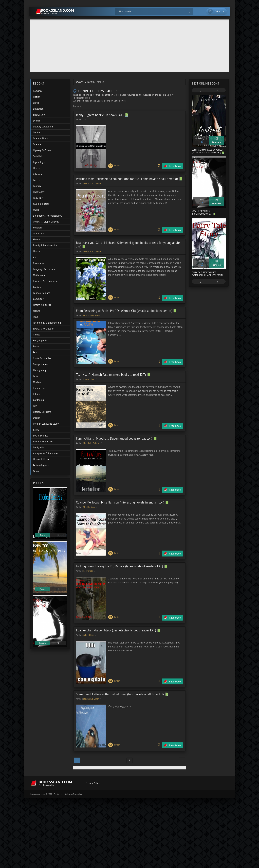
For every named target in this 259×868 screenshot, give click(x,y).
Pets (35, 352)
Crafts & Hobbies (42, 358)
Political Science (42, 293)
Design (37, 418)
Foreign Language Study (46, 424)
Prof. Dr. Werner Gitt (92, 313)
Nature (37, 311)
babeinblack (89, 628)
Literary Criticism (42, 412)
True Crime (39, 234)
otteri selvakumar (91, 691)
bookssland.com (85, 82)
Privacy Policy (92, 775)
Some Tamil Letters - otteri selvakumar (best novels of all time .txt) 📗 (122, 686)
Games (37, 335)
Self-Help (38, 156)
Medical (37, 382)
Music (36, 210)
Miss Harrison (89, 502)
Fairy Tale (38, 198)
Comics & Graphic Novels (46, 222)
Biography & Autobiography (48, 216)
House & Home (41, 459)
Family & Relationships (45, 245)
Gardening (38, 400)
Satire (36, 430)
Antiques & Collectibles (45, 453)
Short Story (39, 115)
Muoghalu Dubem (91, 439)
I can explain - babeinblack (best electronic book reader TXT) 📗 (118, 623)
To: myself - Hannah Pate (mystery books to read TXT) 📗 (113, 371)
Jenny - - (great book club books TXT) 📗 (102, 115)
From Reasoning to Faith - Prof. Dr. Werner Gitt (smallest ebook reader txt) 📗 (126, 308)
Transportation (40, 364)
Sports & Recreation (44, 329)
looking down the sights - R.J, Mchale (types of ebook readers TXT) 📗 (122, 560)
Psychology (39, 162)
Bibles (36, 394)
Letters (117, 165)
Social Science (41, 436)
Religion (37, 228)
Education (38, 109)
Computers (39, 299)
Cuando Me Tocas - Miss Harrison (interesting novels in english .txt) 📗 (122, 497)
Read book (175, 165)
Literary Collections (43, 127)
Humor (37, 251)
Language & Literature (45, 269)
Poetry (36, 180)
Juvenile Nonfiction (43, 442)
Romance (38, 91)
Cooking (37, 287)
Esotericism (39, 263)
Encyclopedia (40, 340)
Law (35, 406)
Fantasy (37, 186)
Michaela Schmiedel (92, 183)
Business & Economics (45, 281)
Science (37, 144)
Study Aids (38, 447)
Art (35, 257)
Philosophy (39, 192)
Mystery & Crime (42, 150)
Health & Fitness (42, 305)
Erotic (36, 103)
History (37, 239)
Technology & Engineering (47, 323)
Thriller (37, 132)
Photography (40, 370)
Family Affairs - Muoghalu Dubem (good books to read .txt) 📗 (117, 434)
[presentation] (200, 91)
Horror (36, 168)
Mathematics (40, 275)
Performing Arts (41, 465)
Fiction (37, 97)
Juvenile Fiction (41, 204)
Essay (36, 346)
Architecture (40, 388)
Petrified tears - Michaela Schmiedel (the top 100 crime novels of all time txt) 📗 (129, 178)
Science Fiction (41, 138)
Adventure (38, 174)
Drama (36, 121)
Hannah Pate (89, 376)
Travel (36, 317)
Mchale (90, 565)
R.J (84, 565)
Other (36, 471)
